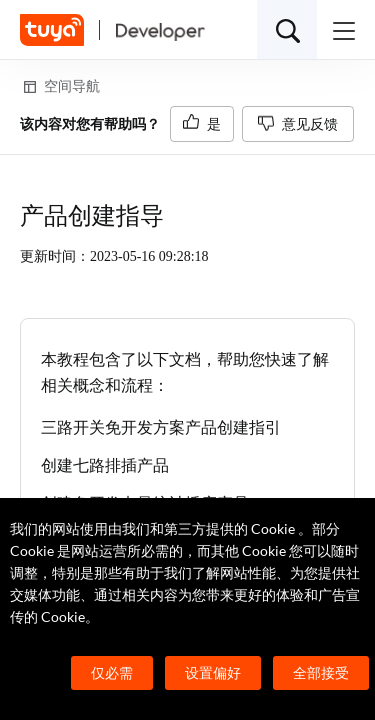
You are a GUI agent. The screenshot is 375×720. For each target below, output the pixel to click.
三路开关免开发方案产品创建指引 (161, 427)
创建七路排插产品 (105, 465)
